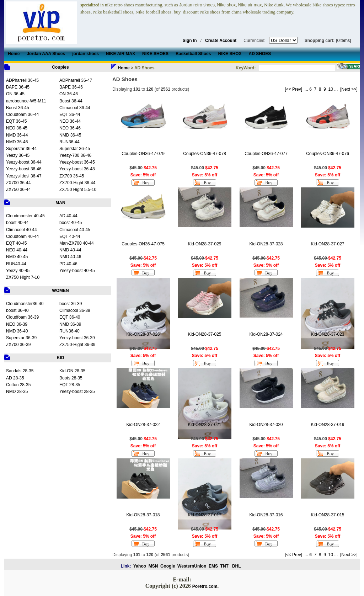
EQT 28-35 (70, 385)
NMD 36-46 (17, 142)
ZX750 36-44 (18, 190)
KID (61, 358)
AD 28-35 (15, 378)
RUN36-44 (69, 142)
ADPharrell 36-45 (22, 80)
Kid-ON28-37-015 (327, 515)
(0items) (344, 41)
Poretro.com (205, 586)
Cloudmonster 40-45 (25, 216)
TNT (224, 566)
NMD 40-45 (17, 257)
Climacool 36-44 (75, 108)
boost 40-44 (17, 223)
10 (331, 89)
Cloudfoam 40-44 (22, 236)
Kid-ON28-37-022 (143, 425)
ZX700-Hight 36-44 (77, 183)
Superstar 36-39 (21, 338)
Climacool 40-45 (75, 230)
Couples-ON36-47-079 (143, 154)
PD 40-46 (68, 264)
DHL (237, 566)
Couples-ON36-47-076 (328, 154)
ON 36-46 (69, 94)
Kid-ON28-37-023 (327, 334)
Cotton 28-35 (18, 385)
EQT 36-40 (70, 317)
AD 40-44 (68, 216)
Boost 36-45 (18, 108)
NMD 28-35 (17, 392)
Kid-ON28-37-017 (204, 515)
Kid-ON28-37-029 (204, 244)
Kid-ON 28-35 (72, 371)
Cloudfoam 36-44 (22, 115)
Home (124, 68)
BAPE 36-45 (18, 87)
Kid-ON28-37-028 (266, 244)
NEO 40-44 (17, 250)
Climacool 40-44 (22, 230)
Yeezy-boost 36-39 (77, 338)
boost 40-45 (71, 223)
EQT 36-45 (16, 121)
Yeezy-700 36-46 (75, 155)
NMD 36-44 (17, 135)
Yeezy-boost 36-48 (77, 169)
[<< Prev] (293, 89)
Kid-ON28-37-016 (266, 515)
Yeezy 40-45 (18, 271)
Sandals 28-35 (20, 371)
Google (168, 566)
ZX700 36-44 (18, 183)
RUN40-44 (16, 264)
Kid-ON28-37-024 (266, 334)
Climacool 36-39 (75, 310)
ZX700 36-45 (72, 176)
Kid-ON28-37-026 (143, 334)
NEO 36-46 (70, 128)
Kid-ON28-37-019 (327, 425)
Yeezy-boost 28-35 (77, 392)
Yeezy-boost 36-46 (24, 169)
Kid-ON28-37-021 (204, 425)
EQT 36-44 (70, 115)
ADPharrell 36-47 (76, 80)
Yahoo (140, 566)
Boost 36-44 (71, 101)
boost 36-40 (17, 310)
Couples (60, 67)
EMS (213, 566)
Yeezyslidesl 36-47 (24, 176)
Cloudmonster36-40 (25, 304)
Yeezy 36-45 (18, 155)
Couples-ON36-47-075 (143, 244)
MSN (153, 566)
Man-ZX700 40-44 (77, 243)
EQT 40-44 (70, 236)
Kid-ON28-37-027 (327, 244)
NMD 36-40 (17, 331)
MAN (60, 203)
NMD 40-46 (70, 257)
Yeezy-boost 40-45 (77, 271)
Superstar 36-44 (21, 149)
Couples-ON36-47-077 (266, 154)
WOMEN (60, 291)
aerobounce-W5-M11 (26, 101)
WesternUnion (192, 566)
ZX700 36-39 (18, 345)
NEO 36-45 (17, 128)
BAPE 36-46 (71, 87)
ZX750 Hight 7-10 (23, 277)
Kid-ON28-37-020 (266, 425)
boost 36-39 (71, 304)
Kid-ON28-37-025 (204, 334)
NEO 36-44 (70, 121)
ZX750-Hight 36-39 (77, 345)
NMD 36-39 (70, 324)
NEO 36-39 (17, 324)
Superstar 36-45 (75, 149)
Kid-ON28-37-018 (143, 515)
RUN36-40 (69, 331)
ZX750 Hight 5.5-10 (78, 190)
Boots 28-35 (71, 378)
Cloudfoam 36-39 (22, 317)
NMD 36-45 (70, 135)
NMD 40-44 (70, 250)
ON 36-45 (15, 94)
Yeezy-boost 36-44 (24, 162)
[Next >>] (349, 89)
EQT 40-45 (16, 243)
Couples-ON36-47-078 (205, 154)
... (306, 89)
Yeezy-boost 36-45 (77, 162)
